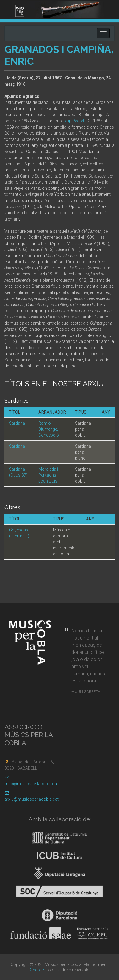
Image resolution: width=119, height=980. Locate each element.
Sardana (17, 423)
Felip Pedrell (74, 121)
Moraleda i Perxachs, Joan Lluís (48, 475)
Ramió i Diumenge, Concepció (49, 429)
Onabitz (37, 970)
